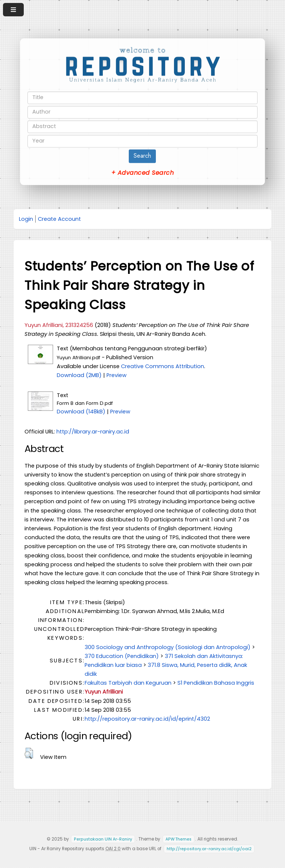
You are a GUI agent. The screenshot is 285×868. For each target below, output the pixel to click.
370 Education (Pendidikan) (122, 656)
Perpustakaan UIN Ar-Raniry (103, 839)
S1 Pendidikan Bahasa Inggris (216, 683)
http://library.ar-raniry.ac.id (93, 432)
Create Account (59, 219)
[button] (29, 753)
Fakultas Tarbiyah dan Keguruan (128, 683)
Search (142, 156)
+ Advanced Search (142, 173)
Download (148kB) (81, 412)
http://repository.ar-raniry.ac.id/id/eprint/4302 (147, 719)
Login (26, 219)
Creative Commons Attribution (163, 366)
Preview (117, 375)
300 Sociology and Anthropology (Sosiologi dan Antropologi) (168, 647)
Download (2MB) (79, 375)
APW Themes (178, 839)
